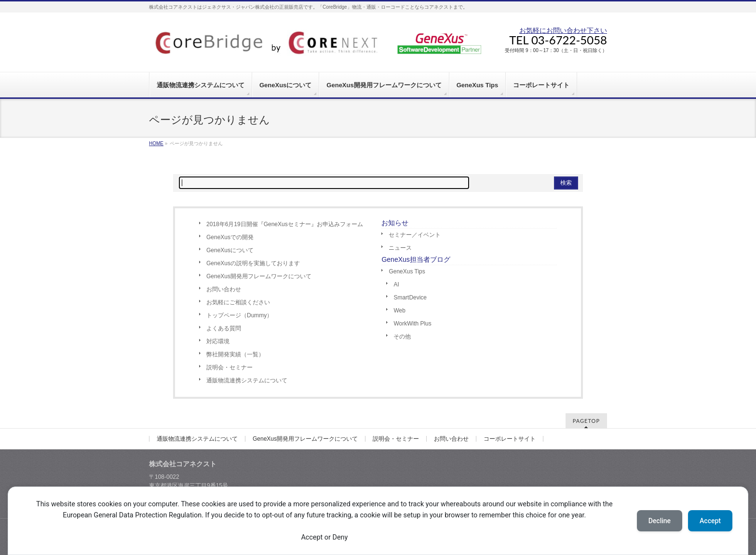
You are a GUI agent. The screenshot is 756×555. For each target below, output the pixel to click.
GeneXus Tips (407, 271)
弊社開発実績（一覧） (235, 354)
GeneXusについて (230, 250)
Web (399, 311)
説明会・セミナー (229, 367)
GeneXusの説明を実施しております (253, 263)
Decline (660, 521)
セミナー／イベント (415, 235)
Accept (710, 521)
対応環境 (218, 341)
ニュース (400, 248)
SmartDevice (410, 298)
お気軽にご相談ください (238, 302)
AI (396, 284)
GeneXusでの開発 (230, 237)
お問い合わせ (224, 289)
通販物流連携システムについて (247, 380)
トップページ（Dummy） (239, 315)
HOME (156, 143)
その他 (402, 337)
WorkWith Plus (412, 324)
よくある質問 (224, 328)
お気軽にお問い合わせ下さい (563, 30)
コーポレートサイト (510, 439)
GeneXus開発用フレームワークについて (259, 276)
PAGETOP (586, 421)
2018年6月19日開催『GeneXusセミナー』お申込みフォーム (285, 224)
